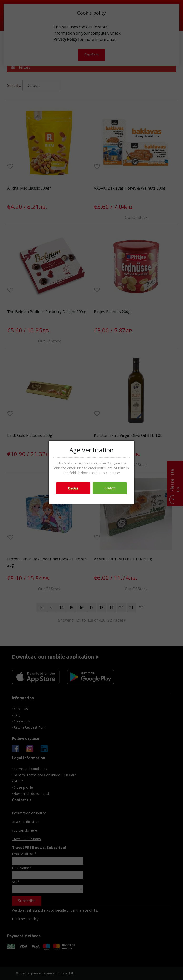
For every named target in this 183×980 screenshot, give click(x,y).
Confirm (110, 488)
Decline (73, 488)
